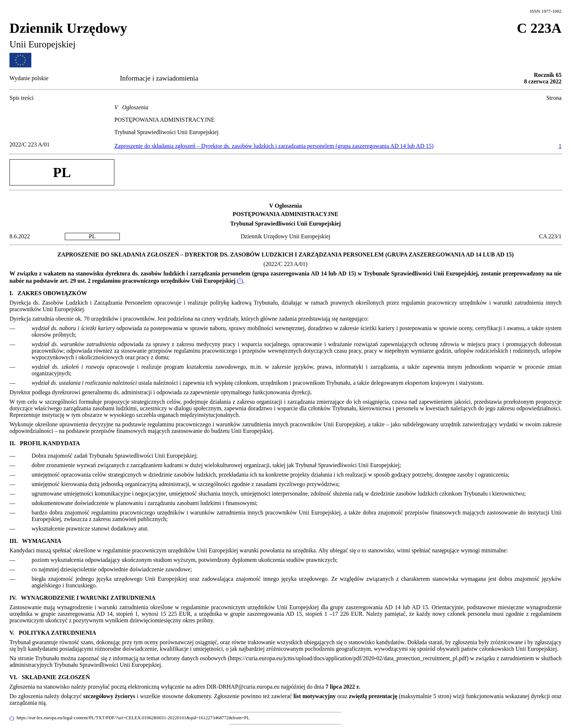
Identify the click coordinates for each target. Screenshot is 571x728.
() (240, 281)
